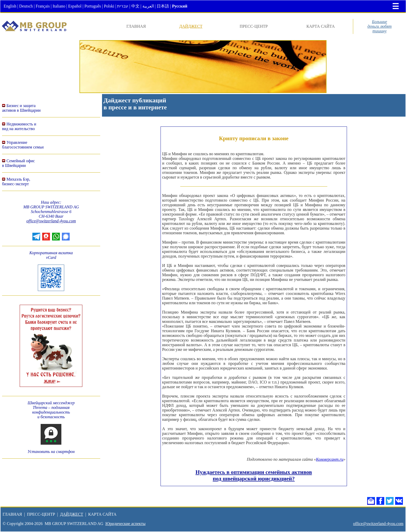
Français (43, 6)
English (10, 6)
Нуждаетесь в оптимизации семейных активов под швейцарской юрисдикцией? (254, 475)
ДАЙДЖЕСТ (191, 26)
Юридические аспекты (125, 524)
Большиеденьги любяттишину (380, 26)
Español (75, 6)
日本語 (163, 6)
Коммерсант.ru (330, 459)
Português (93, 6)
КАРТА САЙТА (320, 26)
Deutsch (26, 6)
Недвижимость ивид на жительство (19, 126)
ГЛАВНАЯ (136, 26)
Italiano (59, 6)
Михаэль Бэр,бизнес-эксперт (16, 182)
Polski (109, 6)
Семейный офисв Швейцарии (19, 163)
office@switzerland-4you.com (51, 221)
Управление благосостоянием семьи (23, 145)
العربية (148, 6)
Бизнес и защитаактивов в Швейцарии (21, 108)
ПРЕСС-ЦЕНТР (254, 26)
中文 (135, 6)
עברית (123, 6)
